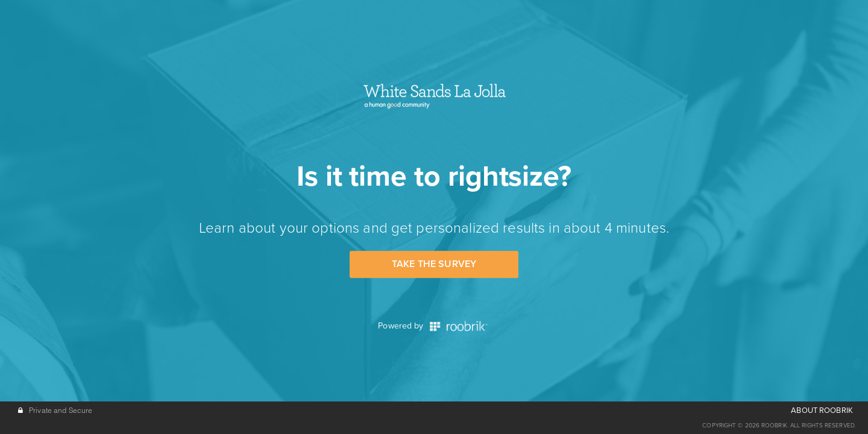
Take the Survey (434, 264)
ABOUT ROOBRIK (822, 410)
